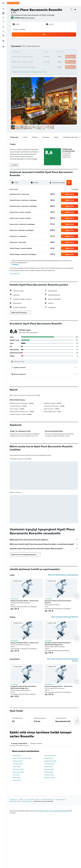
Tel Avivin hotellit (49, 764)
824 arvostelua (30, 18)
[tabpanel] (44, 766)
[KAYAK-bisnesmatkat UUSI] (3, 35)
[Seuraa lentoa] (3, 31)
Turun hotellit (17, 767)
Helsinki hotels (49, 772)
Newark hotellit (49, 769)
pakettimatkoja (63, 811)
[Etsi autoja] (3, 17)
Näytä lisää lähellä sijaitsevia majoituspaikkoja (63, 575)
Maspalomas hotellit (50, 761)
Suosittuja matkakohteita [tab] (19, 743)
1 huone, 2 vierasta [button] (19, 29)
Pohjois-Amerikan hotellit (32, 800)
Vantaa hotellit (49, 758)
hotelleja (41, 811)
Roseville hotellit (27, 801)
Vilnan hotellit (17, 755)
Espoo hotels (16, 778)
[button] (3, 3)
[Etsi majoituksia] (3, 13)
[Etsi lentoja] (3, 9)
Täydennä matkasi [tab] (36, 743)
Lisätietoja (15, 265)
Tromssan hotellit (18, 764)
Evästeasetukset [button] (15, 274)
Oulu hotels (16, 775)
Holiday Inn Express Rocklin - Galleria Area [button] (24, 601)
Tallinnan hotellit (17, 761)
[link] (52, 194)
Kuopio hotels (17, 780)
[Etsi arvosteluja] (46, 361)
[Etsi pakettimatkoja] (3, 21)
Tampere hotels (49, 775)
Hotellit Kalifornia (60, 800)
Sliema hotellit (49, 767)
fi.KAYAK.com (13, 800)
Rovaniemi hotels (50, 778)
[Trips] (3, 41)
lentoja (46, 811)
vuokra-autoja (53, 811)
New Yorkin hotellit (50, 755)
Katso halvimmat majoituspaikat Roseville (65, 617)
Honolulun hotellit (18, 769)
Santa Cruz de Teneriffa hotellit (22, 758)
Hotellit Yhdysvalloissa (47, 800)
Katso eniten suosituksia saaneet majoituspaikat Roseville (63, 660)
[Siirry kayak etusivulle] (13, 3)
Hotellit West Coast (15, 801)
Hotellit (21, 800)
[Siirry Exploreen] (3, 27)
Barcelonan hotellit (18, 772)
